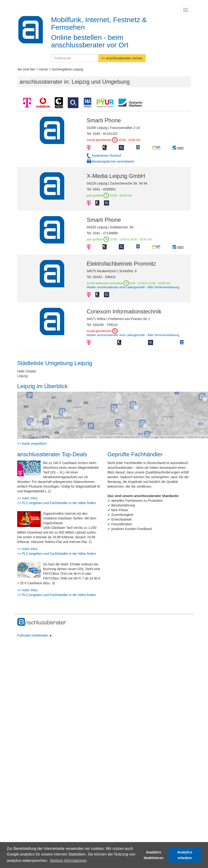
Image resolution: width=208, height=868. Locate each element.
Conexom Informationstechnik (124, 311)
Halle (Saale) (27, 371)
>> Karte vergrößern (32, 444)
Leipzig (22, 376)
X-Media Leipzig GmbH (116, 176)
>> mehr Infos (27, 498)
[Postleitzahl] (75, 58)
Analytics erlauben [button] (185, 855)
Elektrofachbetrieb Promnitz (122, 264)
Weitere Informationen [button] (68, 861)
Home (43, 69)
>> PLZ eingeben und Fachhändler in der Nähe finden (57, 503)
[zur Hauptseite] (42, 622)
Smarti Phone (104, 120)
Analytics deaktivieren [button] (154, 855)
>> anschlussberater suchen (122, 58)
